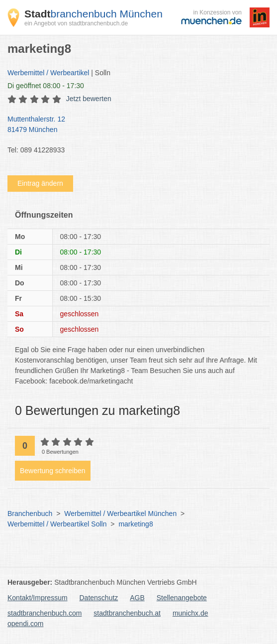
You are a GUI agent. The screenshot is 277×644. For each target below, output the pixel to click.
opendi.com (25, 624)
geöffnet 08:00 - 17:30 (46, 86)
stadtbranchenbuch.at (127, 613)
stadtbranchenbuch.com (45, 613)
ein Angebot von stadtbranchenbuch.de (76, 23)
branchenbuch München (93, 14)
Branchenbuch (30, 514)
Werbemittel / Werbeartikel (48, 73)
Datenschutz (99, 598)
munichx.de (190, 613)
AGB (137, 598)
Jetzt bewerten (89, 99)
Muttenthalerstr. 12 (134, 125)
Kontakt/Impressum (38, 598)
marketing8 (136, 524)
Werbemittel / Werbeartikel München (120, 514)
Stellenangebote (182, 598)
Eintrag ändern (40, 183)
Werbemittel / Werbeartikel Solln (57, 524)
